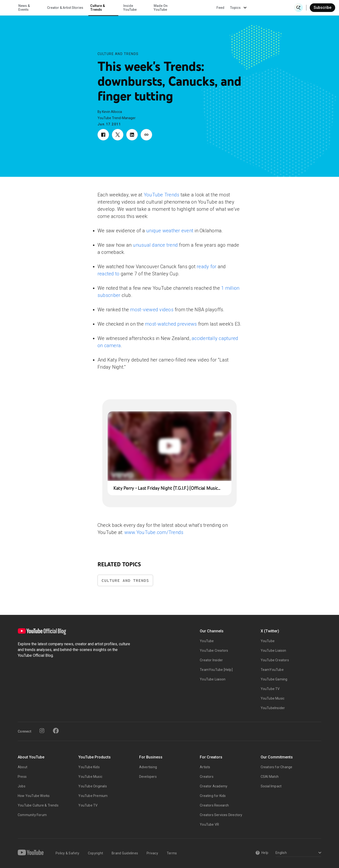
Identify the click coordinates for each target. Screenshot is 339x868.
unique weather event (170, 231)
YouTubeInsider (273, 708)
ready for (207, 267)
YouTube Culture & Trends (38, 805)
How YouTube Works (34, 796)
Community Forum (32, 815)
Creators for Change (277, 767)
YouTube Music (273, 698)
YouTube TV (270, 689)
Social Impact (271, 786)
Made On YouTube (204, 8)
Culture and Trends (118, 54)
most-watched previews (171, 324)
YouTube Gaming (274, 679)
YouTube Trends (162, 195)
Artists (205, 767)
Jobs (22, 786)
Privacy (152, 853)
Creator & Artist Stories (109, 8)
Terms (172, 853)
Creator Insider (211, 660)
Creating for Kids (213, 796)
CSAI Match (270, 777)
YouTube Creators (214, 651)
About (23, 767)
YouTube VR (209, 824)
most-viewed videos (152, 310)
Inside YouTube (173, 8)
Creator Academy (214, 786)
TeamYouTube (272, 670)
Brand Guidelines (125, 853)
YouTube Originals (92, 786)
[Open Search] (299, 8)
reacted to (109, 274)
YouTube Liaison (213, 679)
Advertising (148, 767)
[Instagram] (42, 731)
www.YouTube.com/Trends (154, 532)
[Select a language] (298, 853)
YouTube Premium (93, 796)
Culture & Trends (141, 8)
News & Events (67, 8)
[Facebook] (56, 731)
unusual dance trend (155, 245)
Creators (207, 777)
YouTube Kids (89, 767)
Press (22, 777)
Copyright (95, 853)
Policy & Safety (67, 853)
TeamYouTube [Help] (216, 670)
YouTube (207, 641)
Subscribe (322, 8)
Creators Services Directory (221, 815)
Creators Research (214, 805)
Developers (148, 777)
